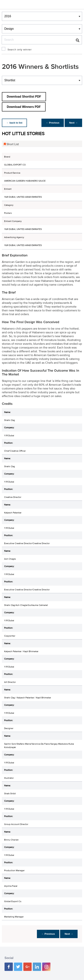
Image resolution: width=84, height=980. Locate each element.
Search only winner (20, 50)
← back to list (14, 123)
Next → (73, 123)
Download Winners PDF (24, 107)
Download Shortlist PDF (24, 97)
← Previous (53, 123)
